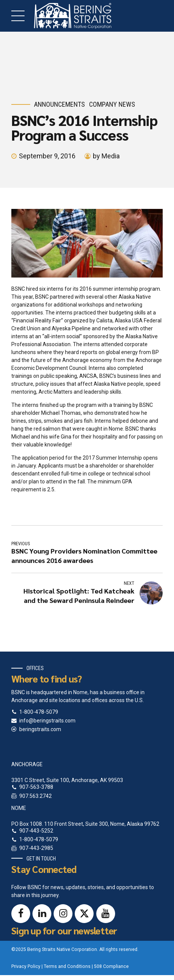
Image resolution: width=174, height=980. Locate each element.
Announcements (59, 104)
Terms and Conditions (67, 966)
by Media (106, 156)
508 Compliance (111, 966)
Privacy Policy (26, 966)
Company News (112, 104)
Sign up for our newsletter (64, 930)
